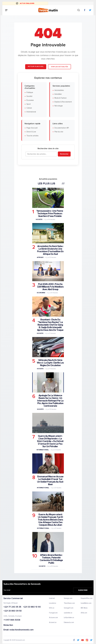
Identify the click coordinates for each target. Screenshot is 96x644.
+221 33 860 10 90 (32, 607)
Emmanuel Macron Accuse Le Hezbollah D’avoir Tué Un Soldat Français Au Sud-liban (50, 480)
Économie (30, 100)
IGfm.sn (52, 608)
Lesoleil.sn (53, 603)
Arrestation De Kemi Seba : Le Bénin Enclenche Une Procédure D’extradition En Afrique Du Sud (50, 250)
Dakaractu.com (69, 622)
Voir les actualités (59, 67)
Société (29, 96)
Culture (29, 108)
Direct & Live (31, 132)
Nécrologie (58, 106)
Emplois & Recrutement (63, 102)
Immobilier (58, 94)
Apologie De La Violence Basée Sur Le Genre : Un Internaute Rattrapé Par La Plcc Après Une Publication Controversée (50, 401)
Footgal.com (53, 613)
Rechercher (64, 154)
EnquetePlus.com (87, 598)
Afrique (40, 257)
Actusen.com (54, 618)
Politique (30, 92)
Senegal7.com (69, 608)
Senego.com (68, 598)
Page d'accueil (32, 128)
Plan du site (59, 132)
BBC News (84, 608)
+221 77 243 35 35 (12, 607)
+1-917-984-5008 (12, 620)
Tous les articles (32, 136)
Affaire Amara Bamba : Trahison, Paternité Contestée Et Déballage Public (51, 559)
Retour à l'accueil (36, 66)
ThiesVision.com (69, 603)
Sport (29, 104)
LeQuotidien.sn (69, 618)
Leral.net (52, 598)
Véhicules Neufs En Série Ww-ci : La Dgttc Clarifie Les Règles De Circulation (50, 363)
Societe (39, 219)
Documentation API (62, 128)
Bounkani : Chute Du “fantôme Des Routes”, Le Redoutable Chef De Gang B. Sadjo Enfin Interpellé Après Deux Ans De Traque (50, 325)
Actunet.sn (53, 622)
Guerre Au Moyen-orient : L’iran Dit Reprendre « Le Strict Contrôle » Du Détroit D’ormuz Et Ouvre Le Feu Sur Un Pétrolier (50, 441)
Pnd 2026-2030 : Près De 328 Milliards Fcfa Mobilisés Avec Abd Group (50, 287)
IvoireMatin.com (86, 603)
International (31, 112)
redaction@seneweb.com (22, 630)
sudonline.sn (68, 613)
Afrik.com (84, 613)
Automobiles (59, 90)
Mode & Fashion (60, 98)
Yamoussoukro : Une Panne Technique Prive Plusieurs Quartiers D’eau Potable (50, 214)
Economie (41, 293)
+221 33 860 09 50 (13, 611)
